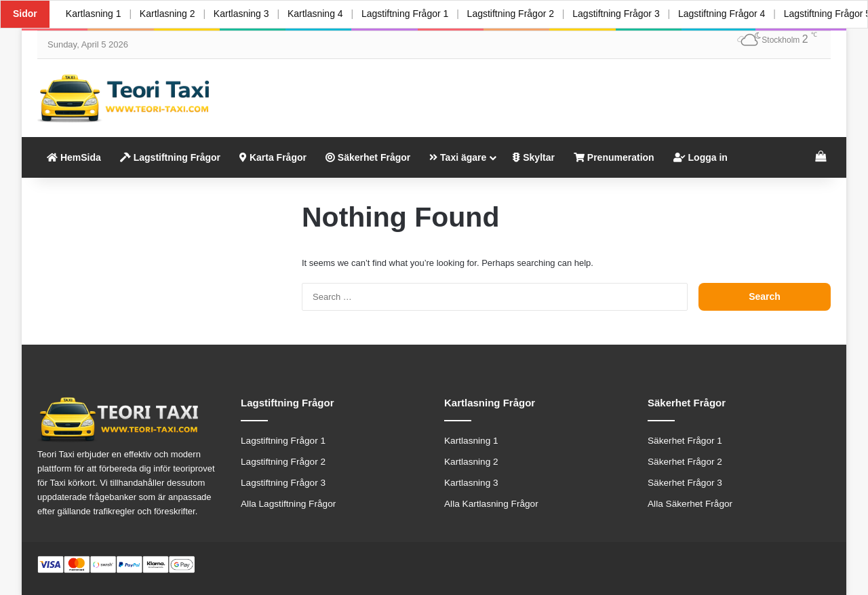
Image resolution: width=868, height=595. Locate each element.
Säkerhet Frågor (368, 157)
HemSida (74, 157)
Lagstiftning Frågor (170, 157)
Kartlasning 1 (94, 14)
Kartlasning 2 (167, 14)
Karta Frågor (273, 157)
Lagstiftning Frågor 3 (617, 14)
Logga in (701, 157)
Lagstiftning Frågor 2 (511, 14)
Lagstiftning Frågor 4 (723, 14)
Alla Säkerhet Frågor (690, 504)
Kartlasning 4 (316, 14)
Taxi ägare (458, 157)
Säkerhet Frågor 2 (685, 462)
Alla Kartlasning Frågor (491, 504)
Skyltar (534, 157)
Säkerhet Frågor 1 (685, 441)
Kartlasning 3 (242, 14)
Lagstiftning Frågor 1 (406, 14)
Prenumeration (614, 157)
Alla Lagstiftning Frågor (288, 504)
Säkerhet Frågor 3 (685, 483)
